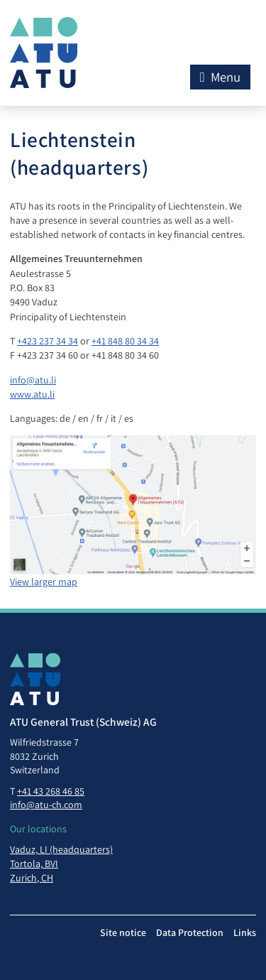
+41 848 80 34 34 (125, 341)
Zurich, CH (32, 878)
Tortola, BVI (34, 864)
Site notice (123, 932)
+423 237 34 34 (48, 341)
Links (245, 932)
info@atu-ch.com (46, 805)
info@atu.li (33, 380)
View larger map (44, 582)
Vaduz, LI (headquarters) (61, 849)
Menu (220, 77)
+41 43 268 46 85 (51, 791)
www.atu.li (32, 394)
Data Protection (190, 932)
